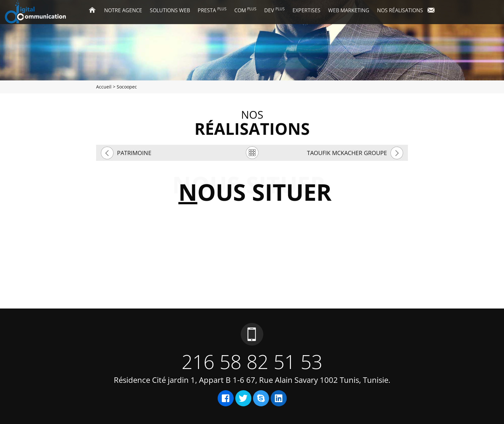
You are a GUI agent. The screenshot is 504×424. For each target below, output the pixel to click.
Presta (212, 10)
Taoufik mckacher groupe (347, 153)
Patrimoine (134, 153)
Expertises (306, 10)
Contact (433, 11)
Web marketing (349, 10)
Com (245, 10)
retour (252, 153)
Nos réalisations (400, 10)
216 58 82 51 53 (252, 362)
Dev (274, 10)
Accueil (94, 11)
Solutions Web (170, 10)
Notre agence (123, 10)
